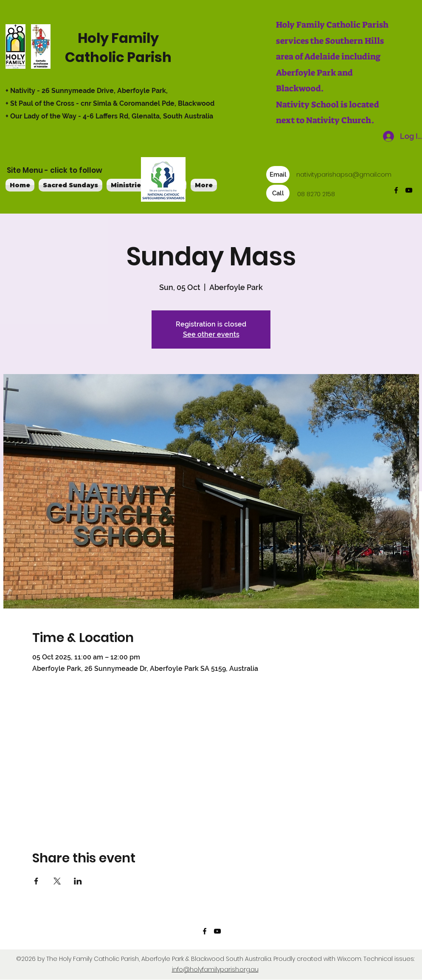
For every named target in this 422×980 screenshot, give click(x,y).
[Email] (278, 175)
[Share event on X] (57, 881)
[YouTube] (409, 190)
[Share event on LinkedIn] (78, 881)
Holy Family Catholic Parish (118, 48)
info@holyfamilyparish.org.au (215, 969)
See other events (211, 334)
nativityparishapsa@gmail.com (344, 175)
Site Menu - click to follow (55, 170)
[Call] (278, 193)
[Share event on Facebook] (36, 881)
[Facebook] (396, 190)
